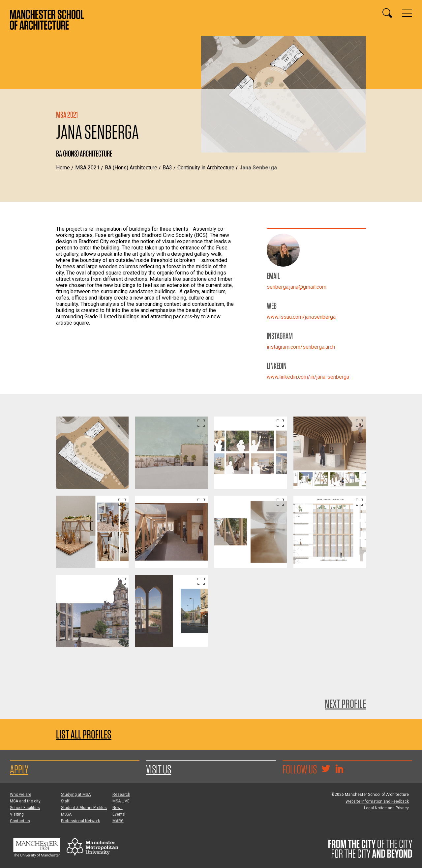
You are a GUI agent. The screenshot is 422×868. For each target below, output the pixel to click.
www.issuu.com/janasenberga (301, 317)
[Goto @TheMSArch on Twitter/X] (326, 769)
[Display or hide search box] (387, 13)
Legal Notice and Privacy (386, 808)
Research (121, 795)
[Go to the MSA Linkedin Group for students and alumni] (339, 769)
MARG (118, 821)
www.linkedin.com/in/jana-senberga (308, 377)
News (118, 808)
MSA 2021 (87, 168)
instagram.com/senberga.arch (301, 347)
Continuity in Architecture (206, 168)
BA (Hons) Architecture (131, 168)
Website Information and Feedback (377, 801)
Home (63, 168)
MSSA (66, 814)
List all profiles (84, 734)
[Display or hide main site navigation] (407, 13)
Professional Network (80, 821)
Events (119, 814)
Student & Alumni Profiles (84, 808)
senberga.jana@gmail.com (297, 287)
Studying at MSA (76, 795)
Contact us (20, 821)
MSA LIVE (121, 801)
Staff (65, 801)
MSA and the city (25, 801)
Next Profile (345, 704)
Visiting (17, 814)
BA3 (167, 168)
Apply (19, 769)
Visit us (159, 769)
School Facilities (25, 808)
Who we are (21, 795)
